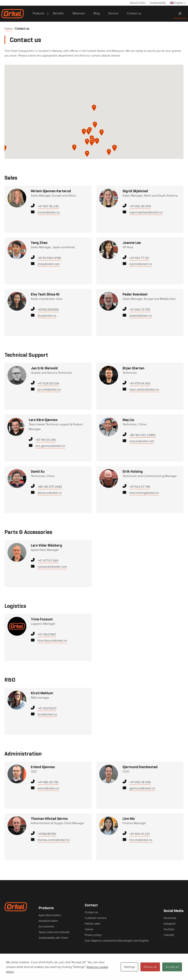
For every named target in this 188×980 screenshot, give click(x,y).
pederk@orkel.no (141, 316)
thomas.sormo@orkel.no (54, 840)
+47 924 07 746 (140, 487)
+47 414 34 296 (46, 440)
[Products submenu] (39, 14)
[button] (74, 148)
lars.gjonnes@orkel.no (50, 446)
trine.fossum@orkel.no (52, 640)
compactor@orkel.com (52, 567)
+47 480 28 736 (48, 782)
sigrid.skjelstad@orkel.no (146, 212)
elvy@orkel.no (47, 316)
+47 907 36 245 (48, 206)
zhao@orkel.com (49, 264)
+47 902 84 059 (140, 206)
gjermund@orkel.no (142, 788)
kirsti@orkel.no (47, 714)
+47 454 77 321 (139, 258)
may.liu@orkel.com (142, 441)
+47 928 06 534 (48, 383)
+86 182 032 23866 (143, 435)
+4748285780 (47, 834)
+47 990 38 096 (140, 782)
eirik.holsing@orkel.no (144, 493)
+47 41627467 (47, 634)
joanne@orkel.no (141, 264)
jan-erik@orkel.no (49, 389)
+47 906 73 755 (140, 309)
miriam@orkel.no (49, 212)
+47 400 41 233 (139, 834)
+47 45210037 (47, 708)
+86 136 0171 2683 (50, 487)
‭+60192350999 (48, 309)
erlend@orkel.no (48, 788)
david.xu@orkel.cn (50, 493)
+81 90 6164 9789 (49, 258)
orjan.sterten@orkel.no (144, 389)
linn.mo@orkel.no (141, 840)
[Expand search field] (180, 14)
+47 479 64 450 (140, 383)
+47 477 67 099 (48, 560)
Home (9, 29)
